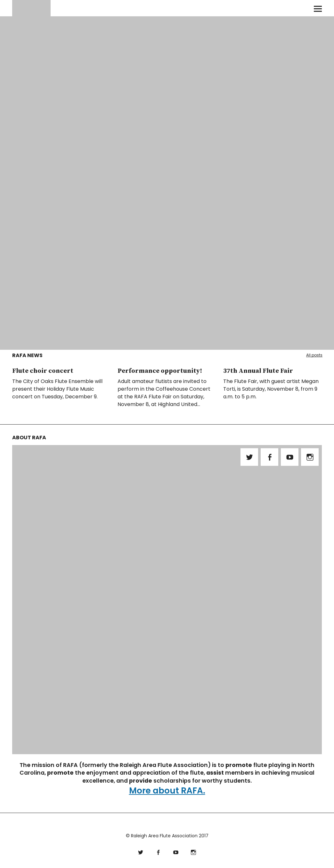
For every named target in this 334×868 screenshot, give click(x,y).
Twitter (249, 457)
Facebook (269, 457)
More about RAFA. (167, 790)
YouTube (290, 457)
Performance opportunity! (160, 371)
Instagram (310, 457)
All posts (314, 355)
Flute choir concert (43, 371)
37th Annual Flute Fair (258, 371)
